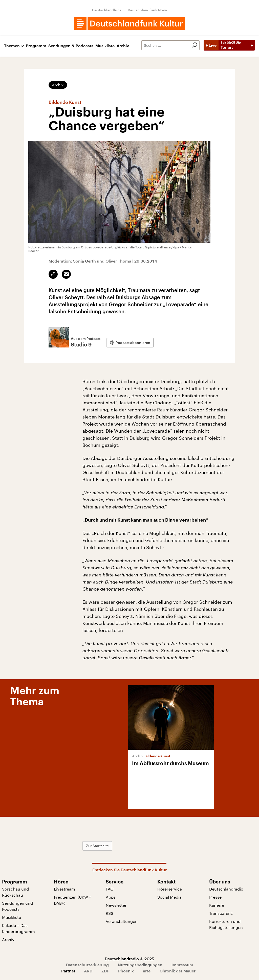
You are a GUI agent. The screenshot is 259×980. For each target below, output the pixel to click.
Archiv (123, 46)
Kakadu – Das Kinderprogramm (18, 928)
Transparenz (221, 913)
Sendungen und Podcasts (17, 906)
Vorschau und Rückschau (15, 892)
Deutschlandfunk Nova (147, 10)
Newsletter (116, 905)
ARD (88, 971)
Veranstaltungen (122, 921)
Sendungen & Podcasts (71, 46)
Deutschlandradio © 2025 (129, 959)
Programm (36, 46)
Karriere (217, 905)
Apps (111, 897)
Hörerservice (170, 889)
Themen (12, 46)
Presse (215, 897)
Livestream (64, 889)
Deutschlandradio (226, 889)
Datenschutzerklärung (87, 965)
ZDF (105, 971)
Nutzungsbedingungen (140, 965)
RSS (110, 913)
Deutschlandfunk (107, 10)
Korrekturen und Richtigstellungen (226, 924)
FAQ (110, 889)
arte (147, 971)
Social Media (169, 897)
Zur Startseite (97, 846)
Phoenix (126, 971)
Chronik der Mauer (178, 971)
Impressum (182, 965)
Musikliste (105, 46)
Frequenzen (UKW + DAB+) (73, 900)
